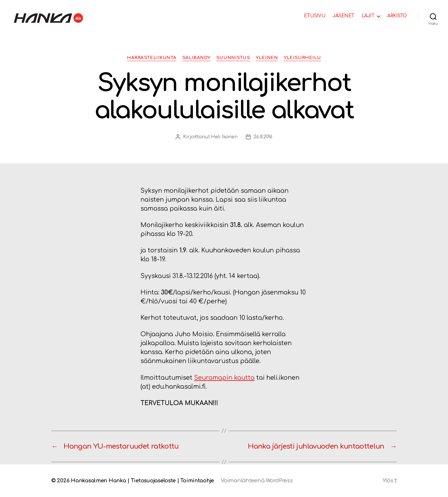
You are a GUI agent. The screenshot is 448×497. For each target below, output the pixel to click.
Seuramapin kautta (224, 378)
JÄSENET (343, 16)
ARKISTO (397, 16)
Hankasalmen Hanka (98, 481)
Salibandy (196, 58)
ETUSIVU (315, 16)
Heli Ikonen (224, 137)
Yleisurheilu (302, 58)
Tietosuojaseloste (153, 481)
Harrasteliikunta (152, 58)
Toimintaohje (197, 481)
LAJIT (368, 16)
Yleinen (267, 58)
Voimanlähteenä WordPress (257, 481)
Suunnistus (233, 58)
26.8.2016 (263, 137)
